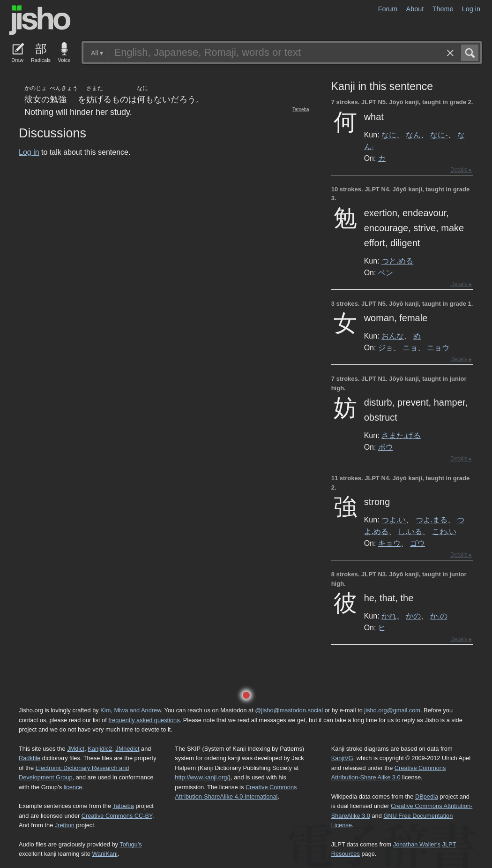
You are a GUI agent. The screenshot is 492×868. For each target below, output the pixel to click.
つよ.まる (432, 520)
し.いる (410, 531)
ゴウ (417, 543)
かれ (389, 616)
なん (413, 135)
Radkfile (30, 758)
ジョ (386, 347)
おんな (393, 336)
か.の (439, 616)
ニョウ (438, 347)
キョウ (389, 543)
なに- (439, 135)
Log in (471, 9)
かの (413, 616)
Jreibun (65, 825)
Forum (388, 9)
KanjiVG (342, 758)
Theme (443, 9)
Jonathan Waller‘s (417, 844)
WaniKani (105, 854)
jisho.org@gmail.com (392, 710)
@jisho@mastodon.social (289, 710)
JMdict (76, 749)
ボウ (386, 447)
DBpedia (427, 796)
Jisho (40, 20)
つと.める (397, 261)
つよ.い (394, 520)
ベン (386, 272)
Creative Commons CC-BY (117, 816)
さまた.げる (401, 435)
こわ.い (444, 531)
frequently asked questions (144, 720)
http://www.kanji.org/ (202, 777)
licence (73, 787)
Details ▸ (461, 170)
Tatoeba (301, 109)
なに (389, 135)
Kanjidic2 (100, 749)
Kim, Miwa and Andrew (130, 710)
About (415, 9)
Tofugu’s (130, 844)
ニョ (410, 347)
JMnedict (127, 749)
